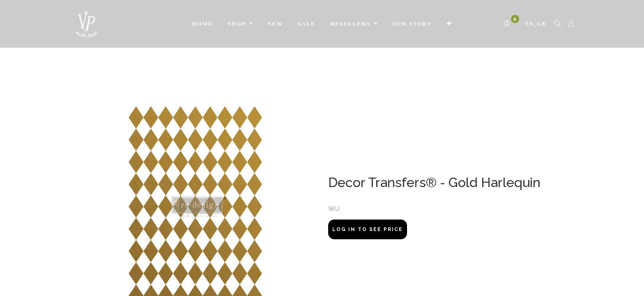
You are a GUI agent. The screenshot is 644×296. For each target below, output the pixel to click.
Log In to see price (368, 229)
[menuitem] (202, 24)
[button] (450, 24)
